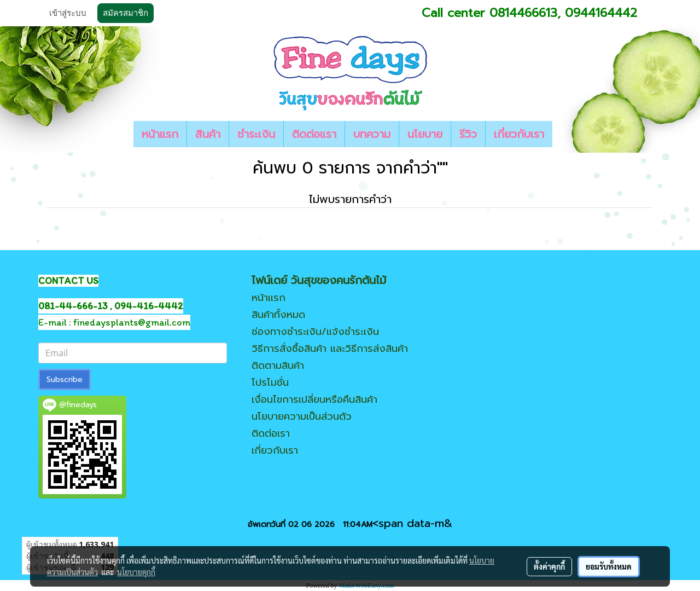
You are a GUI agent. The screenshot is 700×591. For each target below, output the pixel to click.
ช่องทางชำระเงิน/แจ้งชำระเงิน (315, 332)
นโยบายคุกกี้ (136, 572)
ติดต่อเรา (271, 433)
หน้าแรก (160, 134)
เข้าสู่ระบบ (68, 13)
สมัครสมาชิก (126, 13)
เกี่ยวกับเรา (519, 134)
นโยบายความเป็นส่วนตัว (302, 416)
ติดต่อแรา (314, 134)
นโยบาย (425, 134)
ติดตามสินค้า (278, 366)
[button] (562, 134)
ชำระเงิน (256, 134)
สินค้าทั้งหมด (278, 315)
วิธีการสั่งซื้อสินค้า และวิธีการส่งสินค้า (330, 349)
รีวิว (468, 134)
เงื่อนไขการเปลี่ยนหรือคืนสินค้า (314, 399)
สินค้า (208, 134)
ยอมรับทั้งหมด (609, 566)
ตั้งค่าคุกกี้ (549, 566)
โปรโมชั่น (270, 383)
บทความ (372, 134)
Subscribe (65, 379)
